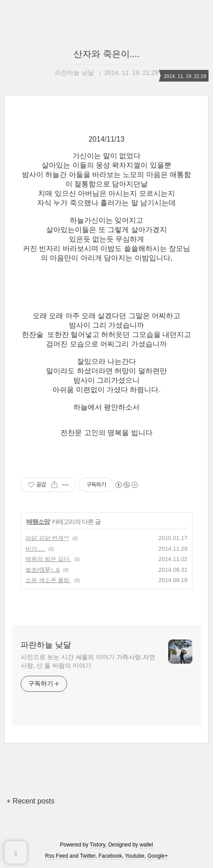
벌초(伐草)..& (43, 570)
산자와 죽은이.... (106, 54)
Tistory (98, 845)
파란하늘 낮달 (46, 645)
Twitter (88, 856)
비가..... (35, 549)
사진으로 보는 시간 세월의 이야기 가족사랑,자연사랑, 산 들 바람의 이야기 (88, 661)
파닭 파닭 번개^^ (47, 538)
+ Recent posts (31, 801)
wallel (146, 845)
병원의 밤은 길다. (48, 559)
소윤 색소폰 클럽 (48, 580)
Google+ (158, 856)
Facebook (110, 856)
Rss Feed (57, 856)
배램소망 (38, 522)
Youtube (135, 856)
